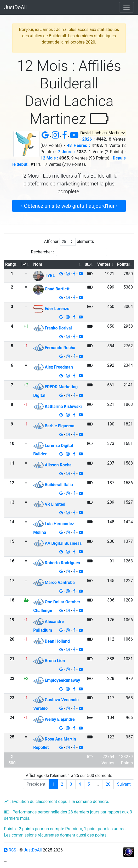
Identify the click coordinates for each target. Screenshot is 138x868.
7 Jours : (66, 152)
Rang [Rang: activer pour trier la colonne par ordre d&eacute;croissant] (10, 264)
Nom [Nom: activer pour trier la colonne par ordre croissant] (38, 264)
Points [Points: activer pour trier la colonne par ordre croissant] (123, 264)
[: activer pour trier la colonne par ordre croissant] (26, 265)
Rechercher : (69, 252)
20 (108, 784)
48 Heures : (79, 145)
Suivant (124, 784)
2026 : (89, 139)
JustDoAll (15, 7)
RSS (10, 850)
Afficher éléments (69, 242)
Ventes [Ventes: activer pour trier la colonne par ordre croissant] (104, 264)
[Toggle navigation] (126, 7)
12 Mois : (49, 158)
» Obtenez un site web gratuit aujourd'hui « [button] (69, 206)
